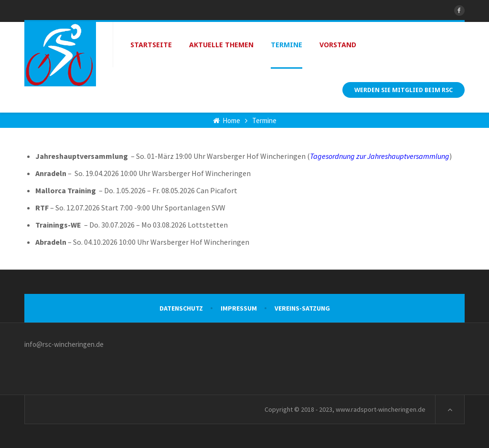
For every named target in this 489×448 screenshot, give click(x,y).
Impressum (239, 308)
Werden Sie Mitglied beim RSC (404, 90)
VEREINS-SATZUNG (302, 308)
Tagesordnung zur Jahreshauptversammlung (380, 156)
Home (227, 120)
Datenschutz (181, 308)
